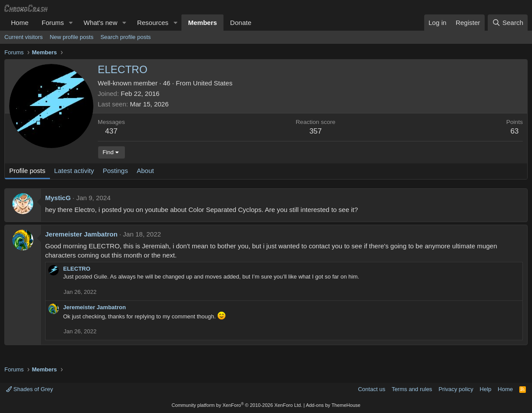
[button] (71, 23)
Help (486, 389)
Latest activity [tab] (74, 171)
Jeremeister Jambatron (81, 234)
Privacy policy (456, 389)
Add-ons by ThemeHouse (333, 405)
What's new (101, 23)
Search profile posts (126, 37)
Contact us (372, 389)
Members (202, 23)
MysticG (58, 198)
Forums (53, 23)
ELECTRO (77, 269)
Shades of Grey (30, 389)
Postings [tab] (115, 171)
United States (213, 83)
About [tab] (145, 171)
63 (515, 131)
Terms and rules (412, 389)
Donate (241, 23)
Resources (153, 23)
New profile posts (71, 37)
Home (20, 23)
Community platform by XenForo (237, 405)
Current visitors (23, 37)
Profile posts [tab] (27, 171)
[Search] (508, 23)
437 (111, 131)
